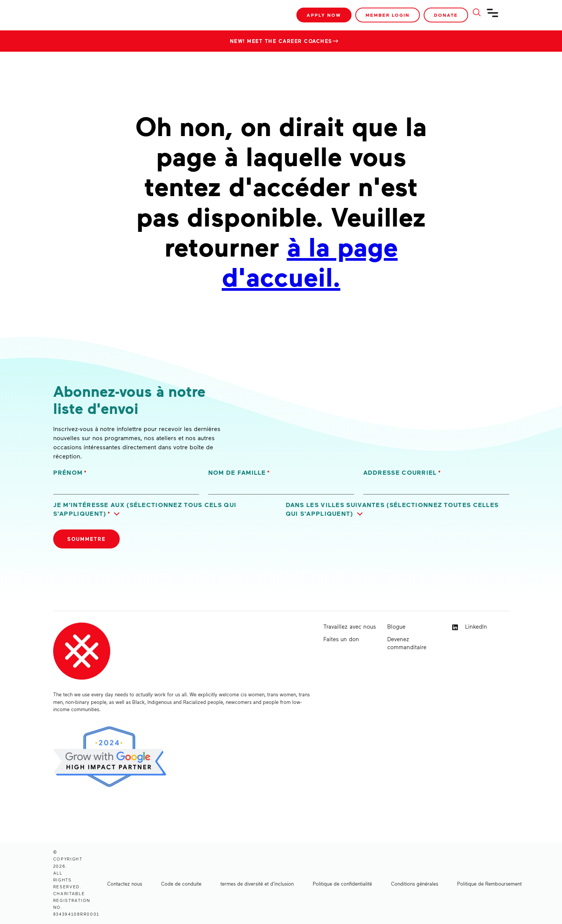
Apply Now (324, 15)
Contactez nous (125, 884)
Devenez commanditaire (407, 643)
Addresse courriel (402, 473)
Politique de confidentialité (342, 884)
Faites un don (341, 639)
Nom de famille (239, 473)
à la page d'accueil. (310, 261)
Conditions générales (415, 884)
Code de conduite (181, 884)
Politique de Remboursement (489, 884)
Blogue (396, 626)
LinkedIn (470, 627)
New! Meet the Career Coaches (281, 41)
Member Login (388, 15)
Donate (446, 15)
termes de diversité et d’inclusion (257, 884)
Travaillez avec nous (350, 626)
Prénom (70, 473)
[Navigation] (493, 16)
